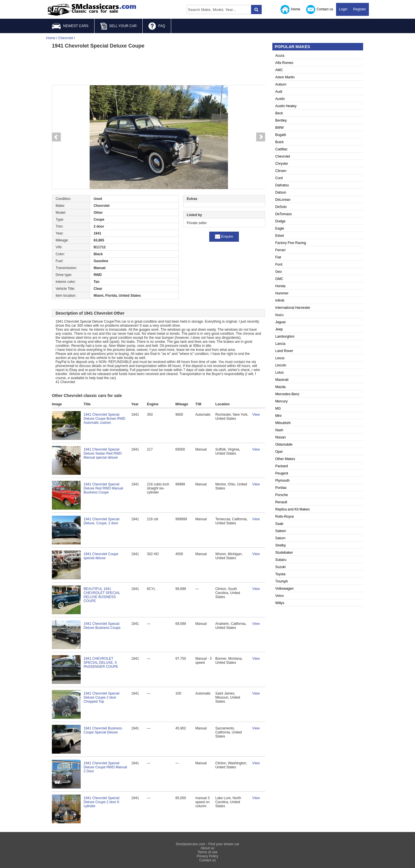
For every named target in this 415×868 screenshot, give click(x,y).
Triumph (282, 581)
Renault (281, 502)
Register (360, 9)
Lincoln (281, 365)
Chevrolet (283, 156)
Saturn (280, 538)
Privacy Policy (208, 856)
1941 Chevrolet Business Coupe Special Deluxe (103, 730)
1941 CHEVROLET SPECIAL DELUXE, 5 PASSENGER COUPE (101, 663)
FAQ (157, 26)
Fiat (278, 257)
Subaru (281, 560)
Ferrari (280, 250)
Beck (279, 113)
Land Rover (284, 351)
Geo (279, 272)
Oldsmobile (284, 445)
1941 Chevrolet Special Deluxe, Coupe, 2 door (101, 521)
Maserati (282, 380)
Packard (282, 466)
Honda (280, 286)
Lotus (279, 372)
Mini (278, 416)
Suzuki (280, 567)
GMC (279, 279)
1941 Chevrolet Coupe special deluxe (101, 556)
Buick (279, 142)
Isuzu (279, 315)
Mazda (280, 387)
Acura (280, 56)
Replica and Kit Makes (292, 509)
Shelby (281, 545)
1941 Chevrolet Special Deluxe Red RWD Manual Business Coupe (103, 488)
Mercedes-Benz (287, 394)
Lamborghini (285, 336)
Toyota (280, 574)
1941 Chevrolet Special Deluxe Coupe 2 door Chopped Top (101, 697)
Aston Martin (285, 77)
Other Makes (285, 459)
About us (207, 848)
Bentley (281, 120)
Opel (279, 452)
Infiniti (280, 300)
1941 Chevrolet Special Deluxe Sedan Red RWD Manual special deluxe (103, 453)
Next (261, 137)
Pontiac (281, 488)
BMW (279, 128)
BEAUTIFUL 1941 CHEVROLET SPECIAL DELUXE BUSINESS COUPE (102, 595)
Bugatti (281, 135)
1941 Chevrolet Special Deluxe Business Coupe (102, 626)
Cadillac (281, 149)
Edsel (280, 236)
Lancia (280, 344)
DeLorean (283, 200)
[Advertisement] (159, 66)
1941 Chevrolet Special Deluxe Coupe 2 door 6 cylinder (101, 802)
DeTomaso (283, 214)
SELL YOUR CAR (118, 26)
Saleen (281, 531)
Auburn (281, 84)
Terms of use (208, 852)
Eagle (280, 228)
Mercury (281, 401)
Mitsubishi (283, 423)
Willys (280, 603)
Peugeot (282, 473)
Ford (279, 264)
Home (290, 10)
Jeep (279, 329)
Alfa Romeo (284, 63)
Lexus (280, 358)
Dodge (280, 221)
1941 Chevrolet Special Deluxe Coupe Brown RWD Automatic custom (104, 419)
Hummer (282, 293)
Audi (279, 92)
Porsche (282, 495)
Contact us (320, 10)
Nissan (281, 437)
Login (343, 9)
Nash (279, 430)
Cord (279, 178)
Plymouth (282, 481)
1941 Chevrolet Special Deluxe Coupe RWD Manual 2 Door (105, 767)
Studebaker (284, 553)
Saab (279, 524)
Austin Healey (286, 106)
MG (278, 409)
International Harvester (293, 308)
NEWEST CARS (70, 26)
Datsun (281, 192)
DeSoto (281, 207)
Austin (280, 99)
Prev (56, 137)
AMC (279, 70)
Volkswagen (284, 589)
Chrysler (282, 164)
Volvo (279, 596)
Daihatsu (282, 185)
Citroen (281, 171)
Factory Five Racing (291, 243)
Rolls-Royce (285, 517)
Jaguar (281, 322)
